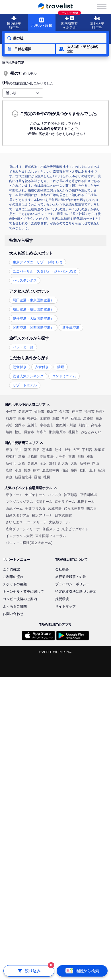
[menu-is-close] (102, 7)
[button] (30, 49)
